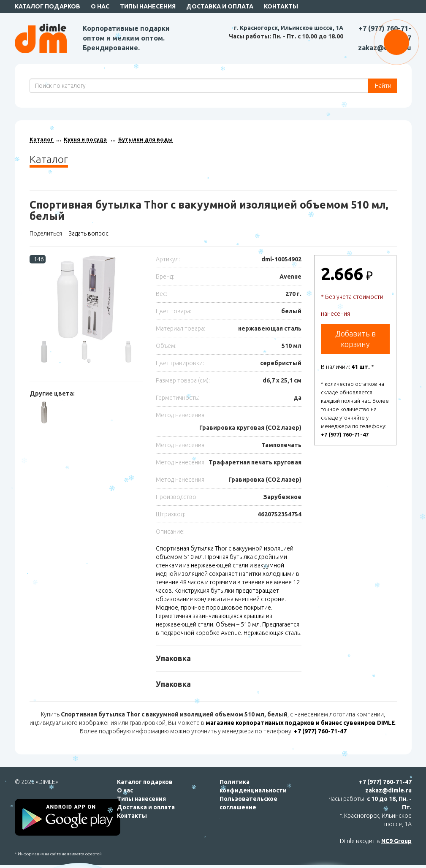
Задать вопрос (88, 233)
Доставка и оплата (220, 6)
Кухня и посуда (85, 139)
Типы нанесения (148, 6)
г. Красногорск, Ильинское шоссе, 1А (289, 28)
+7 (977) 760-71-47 (345, 434)
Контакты (281, 6)
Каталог (42, 139)
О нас (100, 6)
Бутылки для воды (145, 139)
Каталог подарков (47, 6)
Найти (383, 86)
